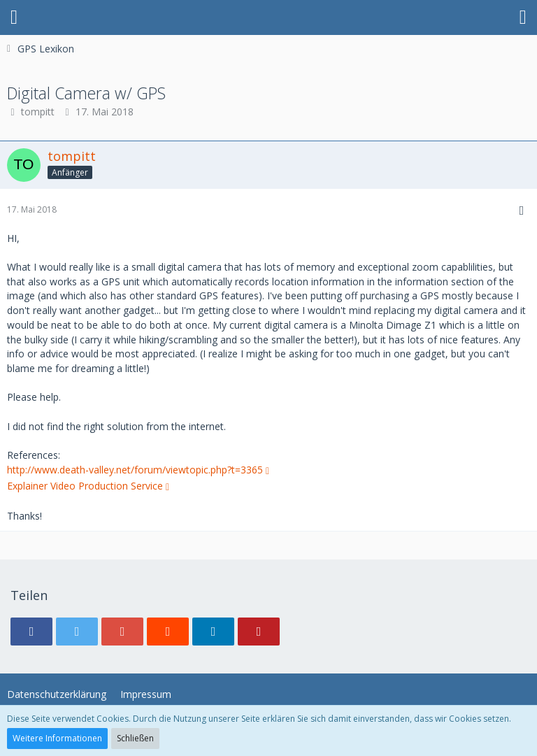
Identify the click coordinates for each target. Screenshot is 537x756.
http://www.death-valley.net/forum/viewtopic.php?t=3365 (135, 470)
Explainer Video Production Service (85, 486)
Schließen (135, 738)
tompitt (38, 112)
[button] (14, 17)
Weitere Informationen (57, 738)
